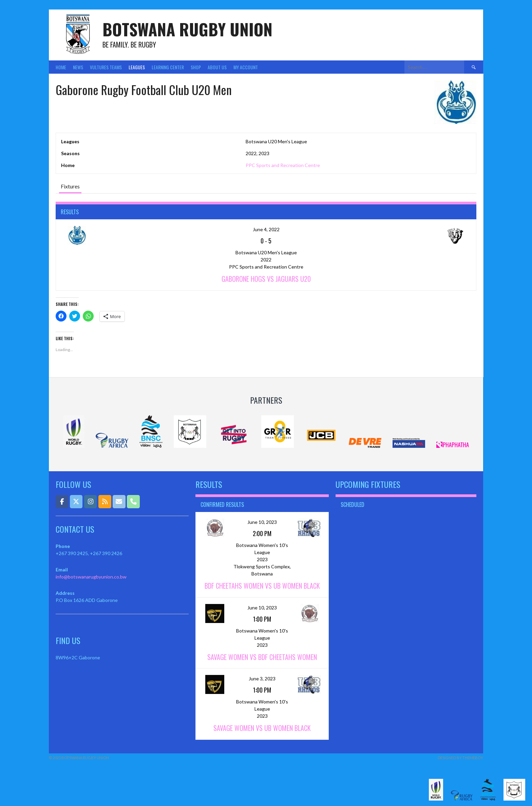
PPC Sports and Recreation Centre (283, 165)
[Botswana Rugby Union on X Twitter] (76, 502)
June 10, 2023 (262, 522)
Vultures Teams (106, 67)
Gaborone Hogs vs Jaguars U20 (266, 279)
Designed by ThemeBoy (460, 758)
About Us (217, 67)
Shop (196, 67)
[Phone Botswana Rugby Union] (133, 502)
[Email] (119, 502)
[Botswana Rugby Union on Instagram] (90, 502)
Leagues (137, 67)
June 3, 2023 (262, 679)
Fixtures (70, 186)
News (78, 67)
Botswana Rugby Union (187, 29)
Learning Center (168, 67)
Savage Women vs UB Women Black (262, 728)
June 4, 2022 (266, 229)
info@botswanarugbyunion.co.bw (91, 577)
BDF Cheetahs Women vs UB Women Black (262, 586)
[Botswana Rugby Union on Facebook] (62, 502)
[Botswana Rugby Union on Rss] (105, 502)
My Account (246, 67)
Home (61, 67)
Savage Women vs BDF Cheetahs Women (262, 657)
